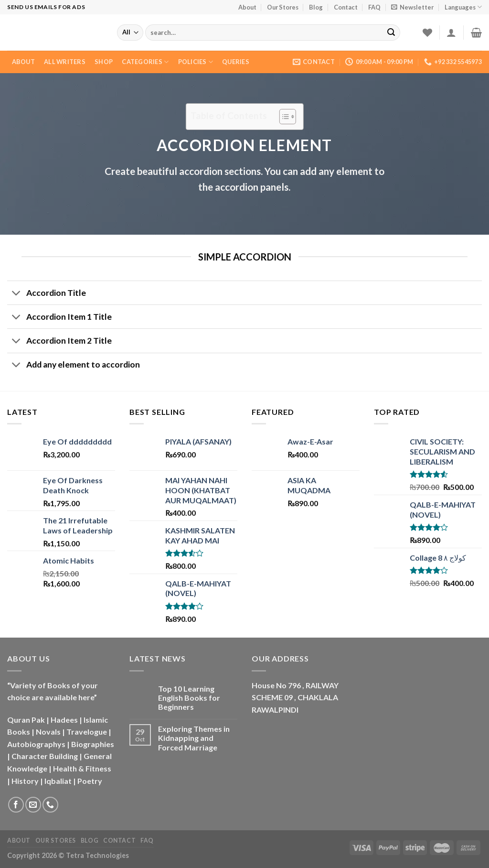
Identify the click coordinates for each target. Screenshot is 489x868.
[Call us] (50, 805)
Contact (346, 7)
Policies (196, 62)
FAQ (374, 7)
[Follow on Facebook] (16, 805)
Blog (316, 7)
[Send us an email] (33, 805)
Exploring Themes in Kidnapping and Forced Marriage (194, 738)
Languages (463, 7)
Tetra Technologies (97, 855)
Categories (145, 62)
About (247, 7)
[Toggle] (16, 294)
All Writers (65, 62)
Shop (104, 62)
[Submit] (391, 33)
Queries (236, 62)
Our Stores (283, 7)
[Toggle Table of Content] (282, 117)
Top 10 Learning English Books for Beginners (189, 698)
